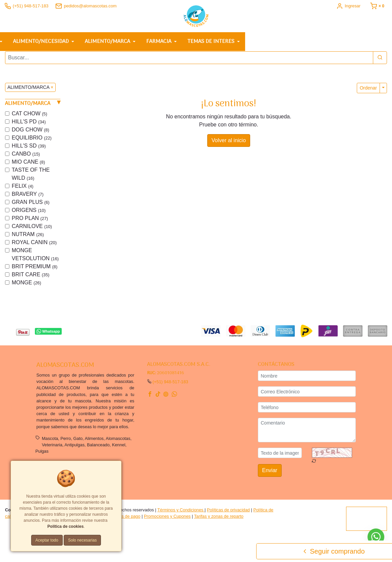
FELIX (23, 188)
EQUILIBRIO (32, 140)
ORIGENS (29, 212)
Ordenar (368, 90)
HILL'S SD (29, 148)
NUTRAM (28, 237)
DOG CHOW (31, 132)
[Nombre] (307, 378)
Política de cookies (65, 526)
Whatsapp (48, 334)
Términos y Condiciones (181, 512)
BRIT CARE (31, 277)
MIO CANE (28, 164)
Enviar (270, 473)
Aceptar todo (47, 540)
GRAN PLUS (31, 204)
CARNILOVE (32, 229)
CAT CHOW (30, 116)
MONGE (26, 285)
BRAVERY (28, 196)
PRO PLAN (30, 220)
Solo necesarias (82, 540)
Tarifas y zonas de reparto (219, 519)
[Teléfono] (307, 410)
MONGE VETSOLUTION (35, 257)
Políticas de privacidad (228, 512)
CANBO (26, 156)
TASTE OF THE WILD (31, 176)
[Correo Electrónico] (307, 394)
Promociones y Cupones (167, 519)
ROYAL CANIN (34, 245)
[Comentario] (307, 432)
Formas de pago (125, 519)
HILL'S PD (29, 124)
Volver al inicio (229, 143)
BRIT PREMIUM (35, 269)
